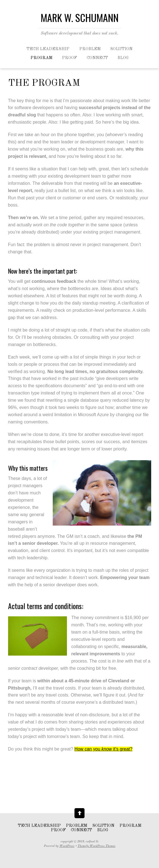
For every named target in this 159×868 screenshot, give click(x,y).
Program (41, 58)
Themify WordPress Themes (97, 846)
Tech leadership (48, 49)
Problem (90, 49)
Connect (97, 58)
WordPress (67, 846)
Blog (123, 58)
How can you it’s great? (103, 749)
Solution (121, 49)
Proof (69, 58)
